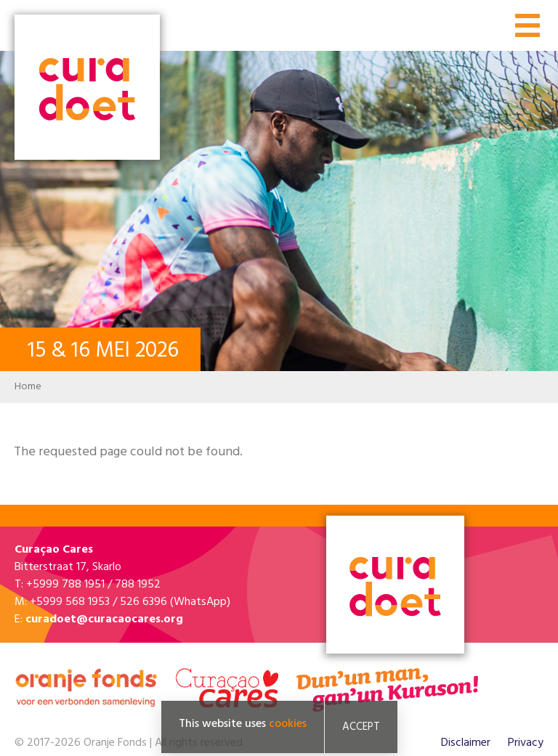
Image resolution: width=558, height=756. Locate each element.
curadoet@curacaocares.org (104, 619)
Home (28, 387)
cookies (288, 724)
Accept (361, 727)
